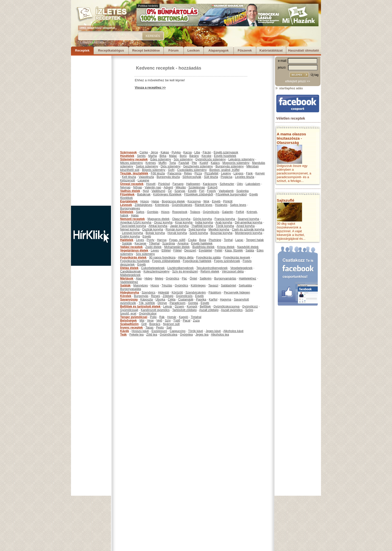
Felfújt (240, 212)
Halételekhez (247, 279)
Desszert (190, 250)
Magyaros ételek (158, 219)
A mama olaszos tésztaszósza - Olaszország (291, 138)
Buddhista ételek (203, 247)
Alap (139, 279)
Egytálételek (129, 201)
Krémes (151, 163)
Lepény (226, 173)
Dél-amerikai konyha (248, 222)
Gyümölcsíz (250, 307)
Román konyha (176, 229)
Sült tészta (211, 177)
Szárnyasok (129, 152)
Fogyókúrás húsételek (135, 261)
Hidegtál (163, 293)
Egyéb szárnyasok (226, 152)
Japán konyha (179, 226)
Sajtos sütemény (147, 166)
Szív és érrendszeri (185, 271)
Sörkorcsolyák (192, 177)
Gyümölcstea (168, 335)
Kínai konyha (184, 222)
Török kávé (195, 331)
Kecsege (141, 243)
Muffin (162, 163)
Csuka (192, 240)
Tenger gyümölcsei (134, 317)
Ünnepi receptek (132, 184)
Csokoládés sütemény (192, 170)
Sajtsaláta (245, 286)
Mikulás (181, 187)
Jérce (154, 152)
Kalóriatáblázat (271, 50)
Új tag (315, 75)
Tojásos (195, 212)
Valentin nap (153, 187)
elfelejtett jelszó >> (298, 81)
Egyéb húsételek (225, 156)
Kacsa (187, 152)
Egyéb (192, 191)
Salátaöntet (229, 286)
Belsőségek (129, 321)
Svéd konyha (197, 229)
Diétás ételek (129, 268)
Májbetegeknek (130, 275)
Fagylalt (184, 163)
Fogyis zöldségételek (166, 261)
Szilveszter (227, 184)
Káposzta (146, 300)
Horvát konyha (177, 233)
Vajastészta (146, 177)
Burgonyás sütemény (230, 166)
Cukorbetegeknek (153, 268)
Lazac (239, 240)
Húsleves (221, 205)
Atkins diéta (186, 257)
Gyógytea (186, 335)
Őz (170, 191)
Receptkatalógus (111, 50)
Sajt (169, 328)
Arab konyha (224, 222)
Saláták (127, 243)
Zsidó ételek (153, 247)
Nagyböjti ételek (248, 247)
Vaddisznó (158, 191)
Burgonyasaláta (131, 289)
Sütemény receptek (134, 159)
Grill (144, 324)
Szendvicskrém (196, 293)
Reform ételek (210, 271)
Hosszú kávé (140, 331)
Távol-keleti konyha (133, 226)
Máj (142, 321)
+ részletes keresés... (93, 42)
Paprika (201, 300)
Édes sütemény (161, 159)
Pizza (198, 173)
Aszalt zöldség (209, 310)
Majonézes (140, 286)
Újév (240, 184)
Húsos (144, 201)
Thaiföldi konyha (202, 226)
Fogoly (211, 191)
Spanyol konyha (248, 219)
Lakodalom (253, 184)
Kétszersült (128, 180)
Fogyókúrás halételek (197, 261)
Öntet (193, 279)
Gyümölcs (172, 279)
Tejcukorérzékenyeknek (212, 268)
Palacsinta (174, 173)
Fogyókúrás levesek (237, 257)
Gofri (171, 170)
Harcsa (162, 240)
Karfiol (213, 300)
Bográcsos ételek (173, 201)
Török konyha (225, 226)
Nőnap (138, 187)
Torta (173, 163)
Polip (153, 317)
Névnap (125, 187)
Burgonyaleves (130, 208)
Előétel (166, 250)
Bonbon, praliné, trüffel (224, 170)
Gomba (193, 303)
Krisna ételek (226, 247)
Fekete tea (137, 335)
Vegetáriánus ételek (134, 250)
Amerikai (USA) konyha (136, 222)
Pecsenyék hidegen (237, 293)
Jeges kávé (213, 331)
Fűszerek (245, 50)
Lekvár (168, 307)
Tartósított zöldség (184, 310)
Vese (150, 321)
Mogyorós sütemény (236, 163)
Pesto (160, 328)
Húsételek (127, 156)
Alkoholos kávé (233, 331)
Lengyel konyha (132, 233)
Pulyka (176, 152)
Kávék (125, 331)
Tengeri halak (255, 240)
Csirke (144, 152)
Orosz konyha (163, 222)
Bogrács (155, 324)
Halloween (193, 184)
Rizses (155, 296)
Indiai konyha (204, 222)
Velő (159, 321)
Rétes (188, 173)
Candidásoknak (131, 271)
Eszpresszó (159, 331)
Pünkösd (164, 184)
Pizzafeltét (211, 173)
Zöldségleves (144, 205)
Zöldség (168, 296)
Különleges (198, 286)
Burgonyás (141, 296)
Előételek (127, 212)
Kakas (165, 152)
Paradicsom (177, 303)
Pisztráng (215, 240)
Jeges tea (202, 335)
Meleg (159, 279)
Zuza (196, 321)
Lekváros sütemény (241, 159)
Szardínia (169, 243)
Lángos (238, 173)
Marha (152, 156)
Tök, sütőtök (147, 303)
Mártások (127, 279)
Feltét (218, 250)
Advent (168, 187)
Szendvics (149, 293)
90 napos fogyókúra (162, 257)
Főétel (177, 250)
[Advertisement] (91, 131)
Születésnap (197, 187)
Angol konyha (246, 226)
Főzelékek (127, 194)
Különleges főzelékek (167, 194)
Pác (184, 279)
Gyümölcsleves (182, 205)
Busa (203, 240)
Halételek (127, 240)
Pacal (186, 321)
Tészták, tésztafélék (134, 173)
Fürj (202, 191)
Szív (168, 321)
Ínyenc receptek (132, 328)
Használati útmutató (303, 50)
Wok (206, 201)
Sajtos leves (238, 205)
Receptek (82, 50)
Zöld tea (152, 335)
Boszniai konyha (221, 233)
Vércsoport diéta (233, 271)
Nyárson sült (171, 324)
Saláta (250, 250)
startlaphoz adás (289, 88)
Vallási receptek (131, 247)
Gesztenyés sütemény (198, 166)
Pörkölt (228, 201)
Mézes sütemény (132, 163)
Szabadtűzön (129, 324)
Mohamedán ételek (177, 247)
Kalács (215, 163)
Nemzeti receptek (133, 219)
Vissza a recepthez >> (150, 88)
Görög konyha (202, 219)
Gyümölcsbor (148, 314)
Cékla (172, 300)
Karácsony (210, 184)
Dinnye (162, 303)
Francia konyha (225, 219)
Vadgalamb (226, 191)
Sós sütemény (183, 159)
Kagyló (184, 317)
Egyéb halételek (202, 243)
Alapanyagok (219, 50)
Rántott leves (203, 205)
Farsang (178, 184)
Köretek (126, 296)
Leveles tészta (245, 177)
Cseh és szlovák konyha (248, 229)
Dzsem (179, 307)
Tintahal (196, 317)
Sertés (141, 156)
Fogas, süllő (177, 240)
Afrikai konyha (158, 226)
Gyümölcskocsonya (226, 307)
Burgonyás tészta (168, 177)
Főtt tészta (158, 173)
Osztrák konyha (153, 229)
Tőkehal (154, 243)
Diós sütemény (171, 166)
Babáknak (144, 194)
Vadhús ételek (130, 191)
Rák (162, 317)
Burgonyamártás (225, 279)
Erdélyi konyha (130, 236)
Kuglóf (204, 163)
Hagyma (226, 300)
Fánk (249, 173)
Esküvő (213, 187)
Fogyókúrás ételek (133, 257)
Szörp (249, 310)
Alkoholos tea (220, 335)
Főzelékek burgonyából (231, 194)
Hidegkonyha (130, 293)
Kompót (192, 307)
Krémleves (162, 205)
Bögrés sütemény (154, 170)
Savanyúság (129, 300)
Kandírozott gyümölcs (155, 310)
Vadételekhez (129, 282)
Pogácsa (227, 177)
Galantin (228, 212)
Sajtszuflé (285, 200)
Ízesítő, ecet (128, 314)
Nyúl (146, 191)
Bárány (194, 156)
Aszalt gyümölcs (232, 310)
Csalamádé (186, 300)
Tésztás (167, 286)
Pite (194, 163)
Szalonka (242, 191)
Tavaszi (213, 286)
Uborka (160, 300)
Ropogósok (180, 212)
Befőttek (205, 307)
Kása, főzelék (234, 250)
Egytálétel (205, 250)
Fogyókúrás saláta (208, 257)
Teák (123, 335)
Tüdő (177, 321)
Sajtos (140, 212)
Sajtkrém (206, 279)
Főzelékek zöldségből (199, 194)
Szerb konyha (199, 233)
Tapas (149, 328)
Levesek (126, 205)
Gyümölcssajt (129, 310)
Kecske (206, 156)
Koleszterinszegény (156, 271)
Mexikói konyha (219, 229)
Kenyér (260, 173)
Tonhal (228, 240)
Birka (163, 156)
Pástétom (215, 293)
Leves (140, 240)
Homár (172, 317)
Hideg (148, 279)
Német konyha (130, 229)
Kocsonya (194, 201)
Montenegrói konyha (249, 233)
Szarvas (180, 191)
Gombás (153, 212)
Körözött (177, 293)
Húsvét (151, 184)
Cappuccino (178, 331)
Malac (173, 156)
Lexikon (193, 50)
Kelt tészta (129, 177)
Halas (155, 201)
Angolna (183, 243)
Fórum (173, 50)
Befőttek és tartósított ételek (140, 307)
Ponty (151, 240)
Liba (197, 152)
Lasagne (143, 180)
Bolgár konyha (155, 233)
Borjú (183, 156)
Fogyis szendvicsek (227, 261)
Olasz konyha (181, 219)
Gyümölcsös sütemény (210, 159)
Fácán (207, 152)
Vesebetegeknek (241, 268)
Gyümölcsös (211, 212)
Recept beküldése (146, 50)
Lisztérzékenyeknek (180, 268)
